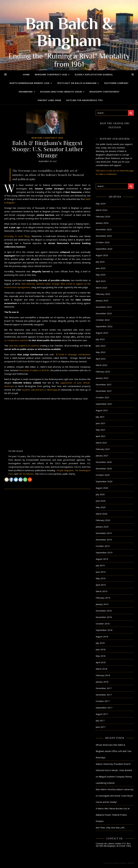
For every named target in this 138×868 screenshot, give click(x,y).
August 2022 (102, 333)
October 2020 (103, 475)
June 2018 (101, 649)
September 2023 (104, 249)
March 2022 (102, 365)
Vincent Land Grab (49, 100)
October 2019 (103, 546)
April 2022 (101, 359)
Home (26, 74)
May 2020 (101, 507)
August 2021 (102, 410)
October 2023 (103, 242)
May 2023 (101, 275)
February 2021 (103, 449)
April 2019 (101, 585)
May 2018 (101, 656)
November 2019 (104, 540)
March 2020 (102, 514)
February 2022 (103, 372)
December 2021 (104, 384)
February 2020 (103, 520)
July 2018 (100, 643)
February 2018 (103, 675)
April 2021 (101, 436)
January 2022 (102, 378)
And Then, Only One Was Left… (111, 828)
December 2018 (104, 611)
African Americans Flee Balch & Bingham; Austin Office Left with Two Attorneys (114, 751)
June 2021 (101, 423)
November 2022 (104, 313)
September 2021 (104, 404)
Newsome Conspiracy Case (51, 74)
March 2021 (102, 443)
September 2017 (104, 708)
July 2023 (100, 262)
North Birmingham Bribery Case (30, 83)
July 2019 (100, 565)
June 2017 (101, 727)
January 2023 (102, 300)
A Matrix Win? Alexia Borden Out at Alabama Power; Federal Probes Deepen (113, 815)
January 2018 (102, 682)
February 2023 (103, 294)
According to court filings (17, 236)
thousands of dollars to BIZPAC (34, 370)
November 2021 (104, 391)
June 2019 (101, 572)
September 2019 (104, 552)
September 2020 (104, 481)
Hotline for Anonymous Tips (84, 100)
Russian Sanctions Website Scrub (61, 92)
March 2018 (102, 669)
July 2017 (100, 721)
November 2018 (104, 617)
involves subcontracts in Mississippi (40, 390)
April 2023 (101, 281)
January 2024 (102, 223)
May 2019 (101, 578)
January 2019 (102, 604)
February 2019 (103, 598)
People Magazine (65, 470)
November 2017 (104, 695)
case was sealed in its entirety (24, 346)
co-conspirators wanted (16, 340)
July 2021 (100, 417)
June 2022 (101, 346)
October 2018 (103, 624)
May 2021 (101, 430)
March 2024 (102, 210)
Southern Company (116, 83)
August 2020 (102, 488)
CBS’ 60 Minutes (26, 474)
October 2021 (103, 397)
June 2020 (101, 501)
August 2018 (102, 636)
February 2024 (103, 216)
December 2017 (104, 688)
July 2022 (100, 339)
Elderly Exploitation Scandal (94, 74)
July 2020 (100, 494)
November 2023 (104, 236)
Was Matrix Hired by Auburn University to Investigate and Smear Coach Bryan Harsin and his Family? (115, 796)
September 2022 (104, 326)
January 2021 (102, 456)
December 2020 (104, 462)
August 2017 (102, 714)
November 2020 (104, 468)
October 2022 (103, 320)
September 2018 (104, 630)
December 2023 (104, 229)
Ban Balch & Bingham (69, 34)
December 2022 (104, 307)
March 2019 (102, 591)
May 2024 (101, 204)
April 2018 (101, 662)
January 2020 (102, 527)
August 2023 (102, 255)
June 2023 (101, 268)
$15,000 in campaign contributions (73, 354)
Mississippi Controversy (104, 92)
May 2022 (101, 352)
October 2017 (103, 701)
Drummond (26, 92)
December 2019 (104, 533)
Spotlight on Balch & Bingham (77, 83)
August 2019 (102, 559)
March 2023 (102, 288)
